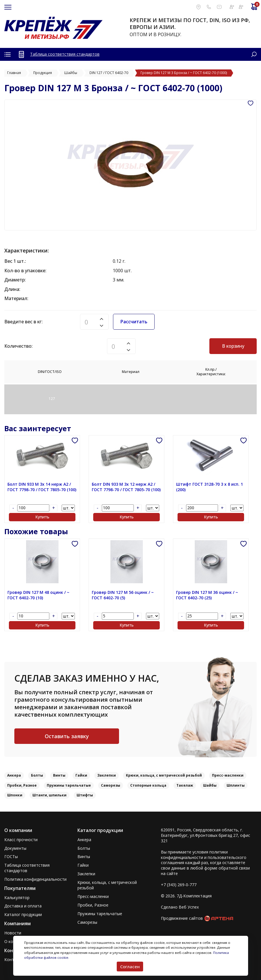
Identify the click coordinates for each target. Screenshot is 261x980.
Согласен (130, 967)
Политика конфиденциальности (35, 879)
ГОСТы (11, 857)
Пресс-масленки (228, 775)
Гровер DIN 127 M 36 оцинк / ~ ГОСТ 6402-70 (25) (207, 595)
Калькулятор (17, 898)
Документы (15, 848)
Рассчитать (134, 322)
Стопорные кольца (148, 785)
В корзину (233, 346)
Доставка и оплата (23, 906)
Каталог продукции (23, 915)
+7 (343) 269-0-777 (179, 885)
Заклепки (107, 775)
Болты (37, 775)
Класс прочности (21, 840)
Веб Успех (189, 907)
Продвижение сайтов (182, 918)
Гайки (81, 775)
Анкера (14, 775)
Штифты (85, 795)
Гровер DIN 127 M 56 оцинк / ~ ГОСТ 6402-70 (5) (123, 595)
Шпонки (15, 795)
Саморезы (111, 785)
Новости (13, 933)
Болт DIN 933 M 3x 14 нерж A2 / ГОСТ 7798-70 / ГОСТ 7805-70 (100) (42, 487)
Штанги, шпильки (49, 795)
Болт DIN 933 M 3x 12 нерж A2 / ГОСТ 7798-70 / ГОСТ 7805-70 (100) (126, 487)
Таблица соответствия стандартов (65, 54)
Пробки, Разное (22, 785)
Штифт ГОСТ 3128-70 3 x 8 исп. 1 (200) (210, 487)
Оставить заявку (67, 736)
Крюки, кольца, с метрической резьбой (164, 775)
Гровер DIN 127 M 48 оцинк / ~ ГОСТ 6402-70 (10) (38, 595)
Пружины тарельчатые (69, 785)
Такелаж (185, 785)
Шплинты (236, 785)
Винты (59, 775)
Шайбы (210, 785)
